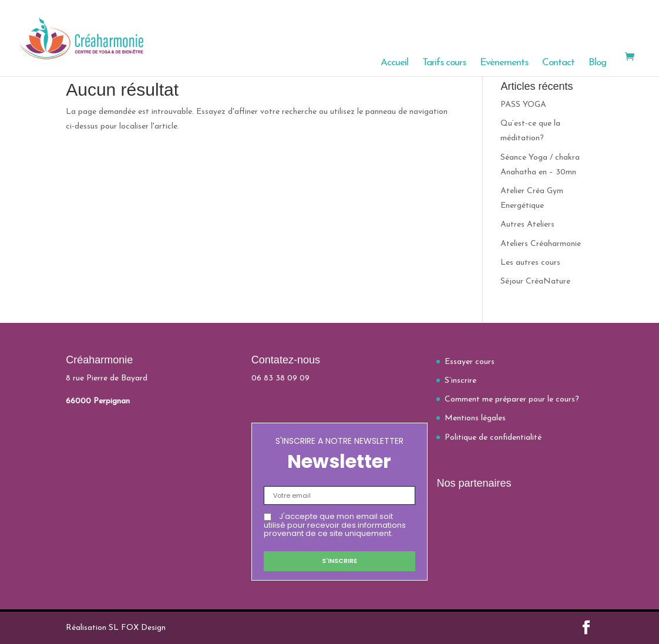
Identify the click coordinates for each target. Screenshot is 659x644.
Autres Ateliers (527, 225)
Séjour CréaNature (535, 281)
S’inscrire (460, 381)
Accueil (394, 63)
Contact (558, 63)
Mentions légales (475, 418)
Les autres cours (530, 263)
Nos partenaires (474, 483)
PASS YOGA (523, 105)
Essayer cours (470, 362)
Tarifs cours (444, 63)
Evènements (504, 63)
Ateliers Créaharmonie (541, 244)
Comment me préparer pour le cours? (512, 399)
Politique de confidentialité (493, 438)
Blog (597, 63)
